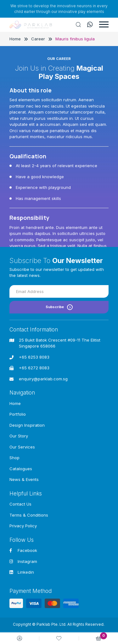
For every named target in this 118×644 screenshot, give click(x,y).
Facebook (23, 550)
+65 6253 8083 (34, 357)
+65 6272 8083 (34, 368)
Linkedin (22, 572)
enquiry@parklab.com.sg (43, 379)
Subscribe (59, 307)
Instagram (23, 561)
